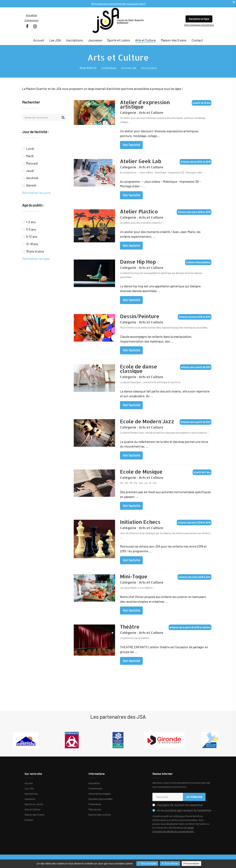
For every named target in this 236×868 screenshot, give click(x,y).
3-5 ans (31, 229)
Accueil (39, 40)
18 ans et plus (35, 251)
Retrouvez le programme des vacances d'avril (118, 4)
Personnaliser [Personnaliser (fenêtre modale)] (191, 863)
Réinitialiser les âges (36, 259)
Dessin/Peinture (140, 316)
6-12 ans (32, 237)
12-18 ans (32, 244)
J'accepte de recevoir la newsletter (180, 805)
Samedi (31, 185)
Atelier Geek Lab (141, 161)
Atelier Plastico (139, 211)
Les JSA (55, 40)
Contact (197, 40)
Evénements (31, 20)
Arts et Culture (145, 40)
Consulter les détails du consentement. (173, 831)
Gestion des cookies (100, 815)
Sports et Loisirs (119, 40)
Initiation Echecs (140, 522)
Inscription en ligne (199, 19)
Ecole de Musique (141, 472)
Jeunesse (95, 40)
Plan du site (95, 809)
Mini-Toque (134, 576)
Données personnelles (101, 799)
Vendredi (32, 178)
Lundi (30, 149)
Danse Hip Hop (138, 262)
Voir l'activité (131, 145)
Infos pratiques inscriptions (199, 25)
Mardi (30, 156)
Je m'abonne (194, 797)
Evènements (95, 788)
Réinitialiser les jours (36, 193)
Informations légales (100, 794)
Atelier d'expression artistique (145, 104)
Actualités (31, 15)
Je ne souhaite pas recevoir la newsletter (184, 810)
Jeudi (30, 171)
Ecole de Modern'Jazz (147, 421)
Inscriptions (74, 40)
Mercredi (32, 163)
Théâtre (130, 627)
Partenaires (95, 804)
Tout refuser (170, 863)
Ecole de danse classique (138, 369)
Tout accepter (147, 863)
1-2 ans (31, 222)
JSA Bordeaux (109, 68)
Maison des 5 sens (174, 40)
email (191, 828)
